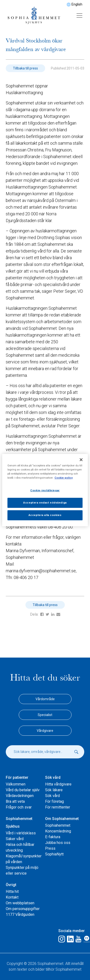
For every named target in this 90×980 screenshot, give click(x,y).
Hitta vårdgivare (58, 784)
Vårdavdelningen (20, 796)
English (77, 4)
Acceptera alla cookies (45, 515)
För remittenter (58, 807)
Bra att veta (15, 801)
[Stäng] (81, 459)
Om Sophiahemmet (62, 819)
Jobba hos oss (58, 843)
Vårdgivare (45, 731)
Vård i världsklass (21, 833)
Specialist (45, 715)
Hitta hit (12, 891)
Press (50, 848)
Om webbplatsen (20, 903)
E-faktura (53, 837)
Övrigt (11, 885)
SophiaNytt (54, 854)
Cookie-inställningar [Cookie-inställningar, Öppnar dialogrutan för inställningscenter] (45, 490)
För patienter (17, 777)
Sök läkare (54, 790)
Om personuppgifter (23, 909)
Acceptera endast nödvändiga (45, 503)
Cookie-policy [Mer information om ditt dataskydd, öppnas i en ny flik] (64, 478)
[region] (45, 490)
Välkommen (16, 784)
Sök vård (53, 777)
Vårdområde (45, 699)
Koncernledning (58, 831)
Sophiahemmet (58, 825)
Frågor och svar (19, 807)
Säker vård (15, 839)
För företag (54, 801)
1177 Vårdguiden (20, 914)
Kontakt (12, 897)
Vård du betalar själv (23, 790)
